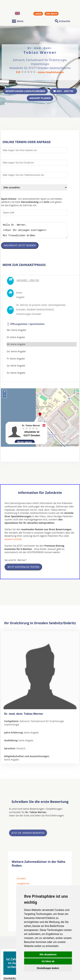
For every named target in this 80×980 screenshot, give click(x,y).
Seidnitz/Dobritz (45, 312)
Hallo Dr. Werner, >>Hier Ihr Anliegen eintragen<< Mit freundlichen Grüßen (34, 231)
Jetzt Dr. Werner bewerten (28, 835)
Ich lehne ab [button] (48, 961)
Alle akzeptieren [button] (48, 954)
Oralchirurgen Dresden (29, 316)
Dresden (21, 881)
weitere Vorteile (13, 542)
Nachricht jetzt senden (20, 248)
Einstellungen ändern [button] (48, 968)
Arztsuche (65, 21)
